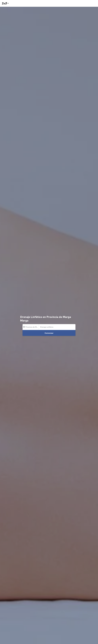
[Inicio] (5, 3)
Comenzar (49, 333)
